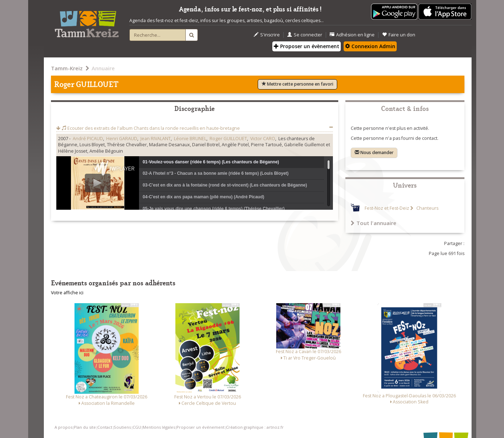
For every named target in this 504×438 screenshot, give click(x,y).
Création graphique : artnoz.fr (255, 427)
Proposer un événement (200, 427)
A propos (63, 427)
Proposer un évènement (307, 46)
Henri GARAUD (122, 139)
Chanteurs (427, 208)
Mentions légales (159, 427)
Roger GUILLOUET (228, 139)
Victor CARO (263, 139)
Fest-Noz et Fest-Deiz (387, 208)
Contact (105, 427)
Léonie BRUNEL (190, 139)
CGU (137, 427)
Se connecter (305, 35)
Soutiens (122, 427)
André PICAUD (88, 139)
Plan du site (85, 427)
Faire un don (399, 35)
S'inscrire (267, 35)
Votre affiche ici (67, 293)
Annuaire (103, 68)
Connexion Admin (370, 46)
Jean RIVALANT (156, 139)
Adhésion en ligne (352, 35)
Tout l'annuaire (374, 223)
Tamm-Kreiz (67, 68)
